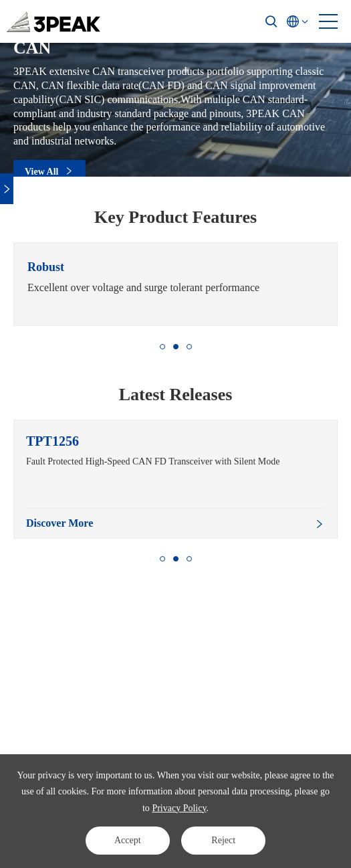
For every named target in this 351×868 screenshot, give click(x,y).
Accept (128, 840)
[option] (175, 284)
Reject (223, 840)
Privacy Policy (179, 808)
